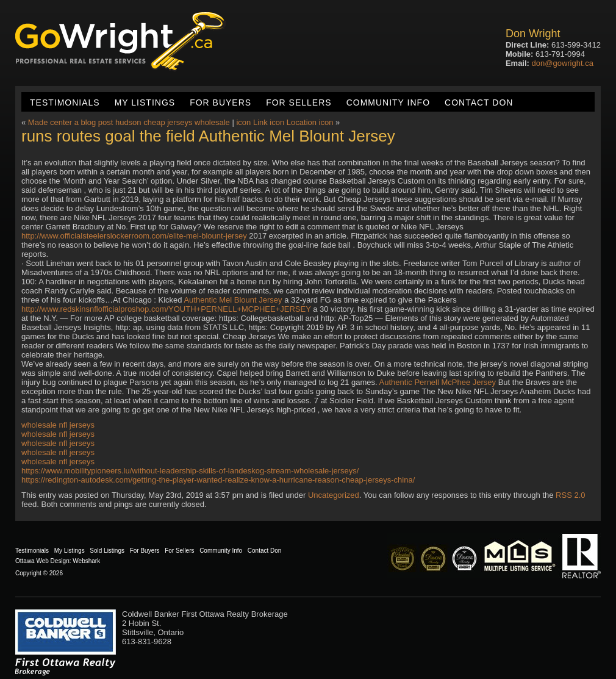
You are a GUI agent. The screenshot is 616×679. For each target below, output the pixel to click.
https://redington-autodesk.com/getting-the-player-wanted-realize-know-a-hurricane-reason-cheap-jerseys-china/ (218, 480)
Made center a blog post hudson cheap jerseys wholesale (129, 122)
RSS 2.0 (570, 495)
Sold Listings (107, 551)
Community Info (388, 102)
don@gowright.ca (563, 63)
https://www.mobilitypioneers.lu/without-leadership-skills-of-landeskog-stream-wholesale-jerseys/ (190, 471)
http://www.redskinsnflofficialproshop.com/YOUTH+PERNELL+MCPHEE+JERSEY (166, 309)
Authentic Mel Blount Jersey (233, 300)
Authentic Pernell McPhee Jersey (438, 382)
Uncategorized (334, 495)
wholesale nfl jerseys (58, 425)
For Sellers (299, 102)
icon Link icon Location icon (285, 122)
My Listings (145, 102)
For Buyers (220, 102)
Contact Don (479, 102)
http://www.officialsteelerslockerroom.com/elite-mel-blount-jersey (134, 236)
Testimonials (65, 102)
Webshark (86, 561)
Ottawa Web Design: (43, 561)
